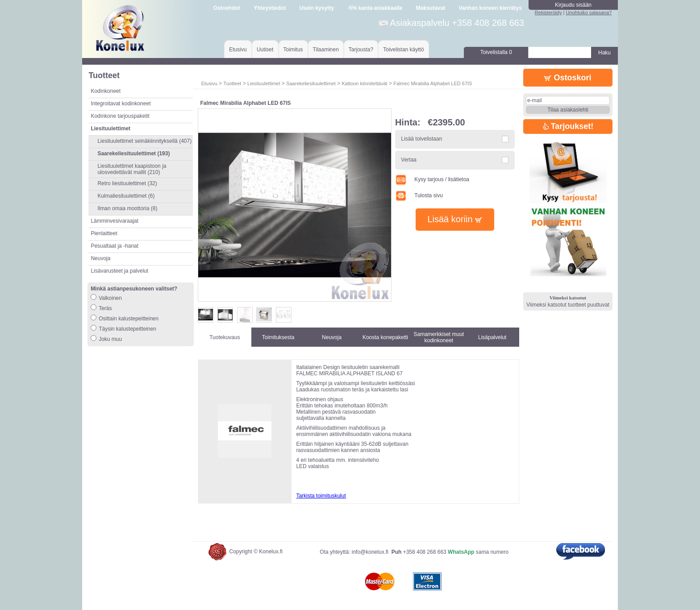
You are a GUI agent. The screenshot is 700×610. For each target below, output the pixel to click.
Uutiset (265, 50)
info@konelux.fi (370, 552)
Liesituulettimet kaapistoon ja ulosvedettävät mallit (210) (132, 169)
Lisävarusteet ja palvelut (119, 271)
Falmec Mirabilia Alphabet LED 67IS (433, 83)
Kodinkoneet (106, 91)
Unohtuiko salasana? (589, 12)
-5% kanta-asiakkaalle (375, 8)
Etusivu (238, 50)
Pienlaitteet (104, 233)
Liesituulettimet (264, 83)
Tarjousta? (361, 50)
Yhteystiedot (270, 8)
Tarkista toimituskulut (321, 496)
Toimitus (293, 50)
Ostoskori (568, 78)
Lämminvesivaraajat (115, 221)
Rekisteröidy (548, 12)
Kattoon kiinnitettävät (365, 83)
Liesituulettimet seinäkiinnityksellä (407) (144, 141)
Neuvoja (100, 258)
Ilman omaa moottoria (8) (127, 208)
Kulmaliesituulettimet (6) (126, 196)
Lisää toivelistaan (421, 139)
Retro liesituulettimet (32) (127, 183)
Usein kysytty (316, 8)
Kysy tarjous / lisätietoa (432, 179)
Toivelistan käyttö (403, 50)
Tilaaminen (326, 50)
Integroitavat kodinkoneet (121, 104)
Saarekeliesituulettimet (311, 83)
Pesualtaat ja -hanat (115, 246)
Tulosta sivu (419, 195)
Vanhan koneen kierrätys (490, 8)
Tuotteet (232, 83)
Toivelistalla (496, 52)
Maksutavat (431, 8)
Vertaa (409, 160)
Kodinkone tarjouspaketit (120, 116)
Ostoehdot (227, 8)
